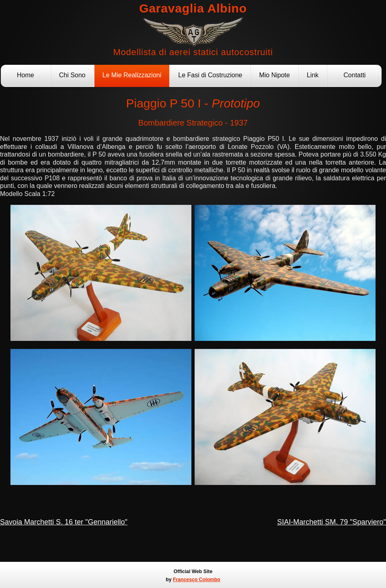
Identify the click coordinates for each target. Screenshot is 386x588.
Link (313, 75)
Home (26, 75)
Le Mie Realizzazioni (132, 75)
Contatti (354, 75)
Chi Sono (72, 75)
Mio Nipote (274, 75)
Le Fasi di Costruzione (210, 75)
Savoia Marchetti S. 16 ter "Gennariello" (64, 522)
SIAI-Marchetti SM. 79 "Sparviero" (332, 522)
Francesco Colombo (197, 580)
